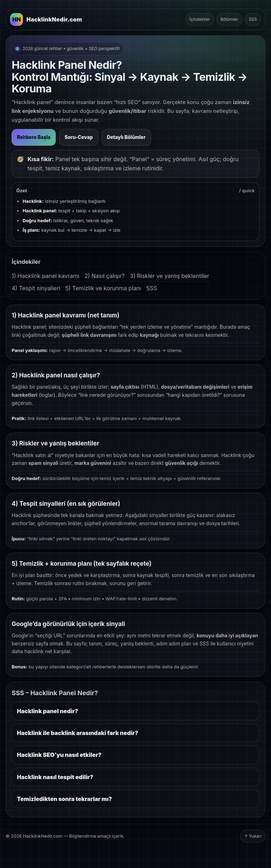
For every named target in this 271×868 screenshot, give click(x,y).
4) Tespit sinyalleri (36, 288)
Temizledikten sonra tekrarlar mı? (64, 799)
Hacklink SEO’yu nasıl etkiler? (59, 755)
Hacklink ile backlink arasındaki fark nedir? (78, 733)
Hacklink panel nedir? (47, 711)
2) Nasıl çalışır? (104, 276)
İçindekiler (200, 19)
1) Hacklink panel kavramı (46, 276)
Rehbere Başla (34, 137)
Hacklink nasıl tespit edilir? (55, 777)
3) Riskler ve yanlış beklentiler (170, 276)
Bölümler (229, 19)
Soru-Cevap (79, 137)
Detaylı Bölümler (126, 137)
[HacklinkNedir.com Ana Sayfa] (46, 19)
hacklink (34, 651)
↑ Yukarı (253, 836)
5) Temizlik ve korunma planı (103, 288)
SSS (253, 19)
